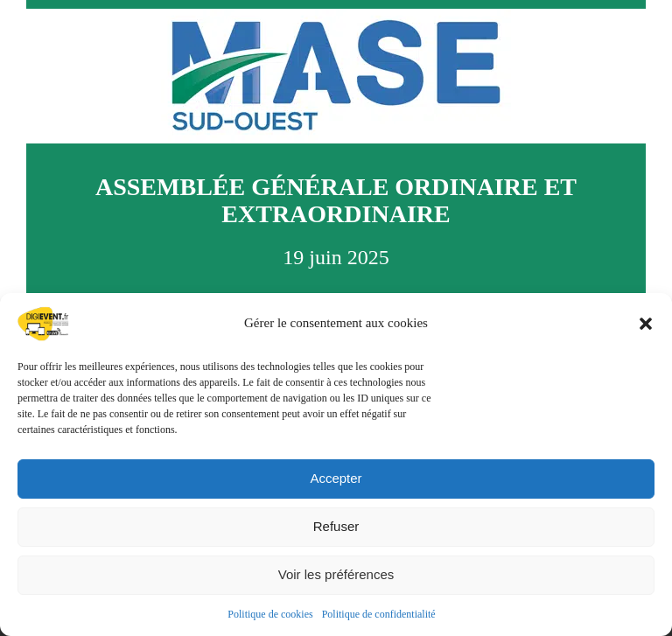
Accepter (336, 478)
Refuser (336, 526)
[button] (646, 324)
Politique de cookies (270, 614)
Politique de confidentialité (379, 614)
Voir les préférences (336, 574)
